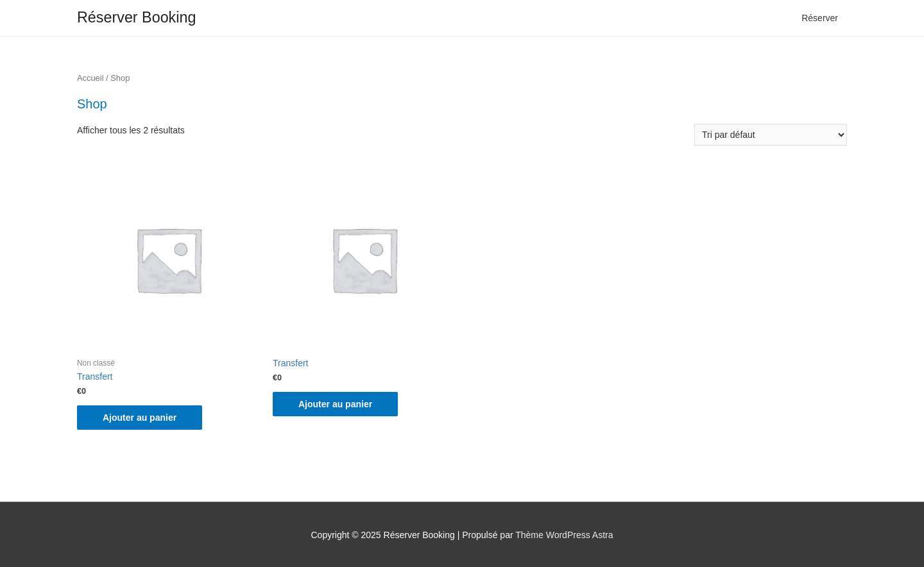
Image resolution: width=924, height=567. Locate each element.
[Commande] (771, 135)
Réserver (820, 18)
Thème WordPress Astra (564, 535)
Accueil (90, 78)
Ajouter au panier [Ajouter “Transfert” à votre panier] (140, 418)
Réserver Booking (136, 17)
